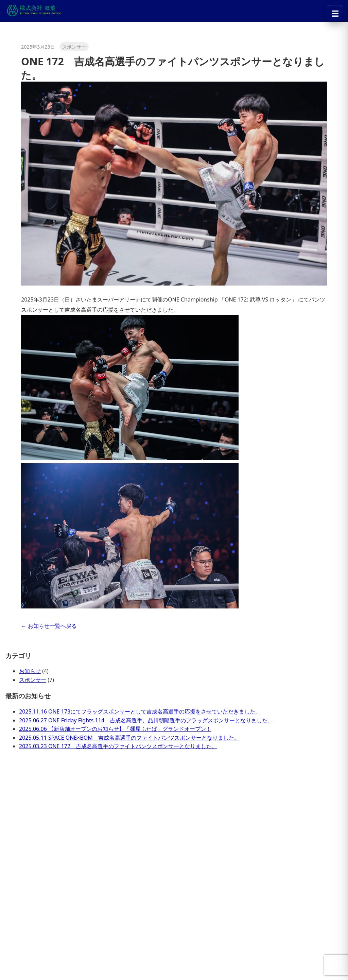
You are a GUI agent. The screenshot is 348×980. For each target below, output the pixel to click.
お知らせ (30, 671)
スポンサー (33, 680)
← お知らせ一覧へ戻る (49, 626)
